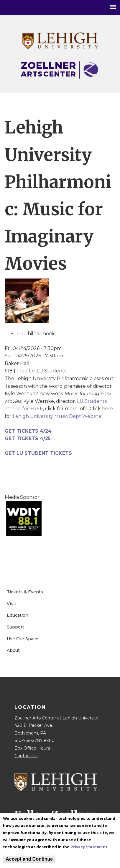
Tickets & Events (25, 592)
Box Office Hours (32, 748)
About (13, 650)
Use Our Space (23, 639)
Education (18, 615)
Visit (11, 604)
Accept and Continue (29, 860)
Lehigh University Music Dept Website (57, 416)
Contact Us (26, 756)
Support (15, 627)
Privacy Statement (89, 847)
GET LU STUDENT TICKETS (38, 453)
